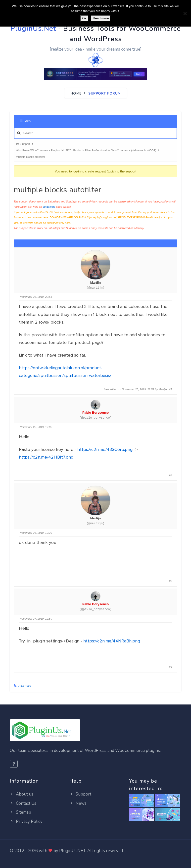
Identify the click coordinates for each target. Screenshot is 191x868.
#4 (171, 667)
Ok (84, 18)
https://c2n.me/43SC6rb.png (105, 449)
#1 (171, 389)
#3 (171, 581)
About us (22, 794)
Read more (101, 18)
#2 (171, 475)
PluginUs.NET (72, 851)
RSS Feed (25, 686)
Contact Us (23, 803)
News (78, 803)
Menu (26, 121)
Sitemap (20, 812)
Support (80, 794)
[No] (185, 13)
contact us (49, 207)
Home (76, 93)
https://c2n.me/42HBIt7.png (46, 457)
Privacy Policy (26, 821)
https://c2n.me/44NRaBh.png (112, 641)
